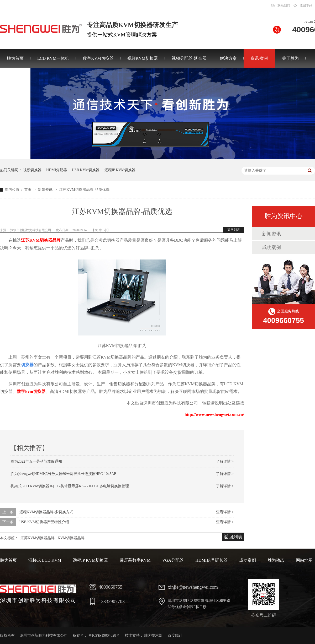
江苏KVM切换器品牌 (41, 240)
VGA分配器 (173, 560)
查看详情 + (225, 512)
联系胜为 (15, 77)
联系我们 (284, 6)
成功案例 (271, 247)
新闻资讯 (46, 190)
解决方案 (228, 58)
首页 (28, 190)
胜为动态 (276, 560)
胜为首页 (15, 58)
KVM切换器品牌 (71, 538)
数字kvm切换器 (31, 391)
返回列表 (234, 230)
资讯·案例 (259, 58)
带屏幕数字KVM (135, 560)
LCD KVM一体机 (53, 58)
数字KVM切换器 (98, 58)
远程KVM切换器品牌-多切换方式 (46, 512)
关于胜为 (290, 58)
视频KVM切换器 (143, 58)
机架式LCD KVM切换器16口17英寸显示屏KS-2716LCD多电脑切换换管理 (70, 486)
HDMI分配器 (57, 170)
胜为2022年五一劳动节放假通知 (36, 461)
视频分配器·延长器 (189, 58)
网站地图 (304, 560)
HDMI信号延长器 (211, 560)
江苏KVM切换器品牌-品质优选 (84, 190)
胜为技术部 (153, 635)
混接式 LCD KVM (45, 560)
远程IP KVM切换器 (120, 170)
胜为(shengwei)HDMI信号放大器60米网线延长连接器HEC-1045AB (64, 474)
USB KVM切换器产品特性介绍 (44, 522)
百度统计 (175, 635)
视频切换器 (32, 170)
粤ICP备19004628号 (104, 635)
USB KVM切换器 (86, 170)
